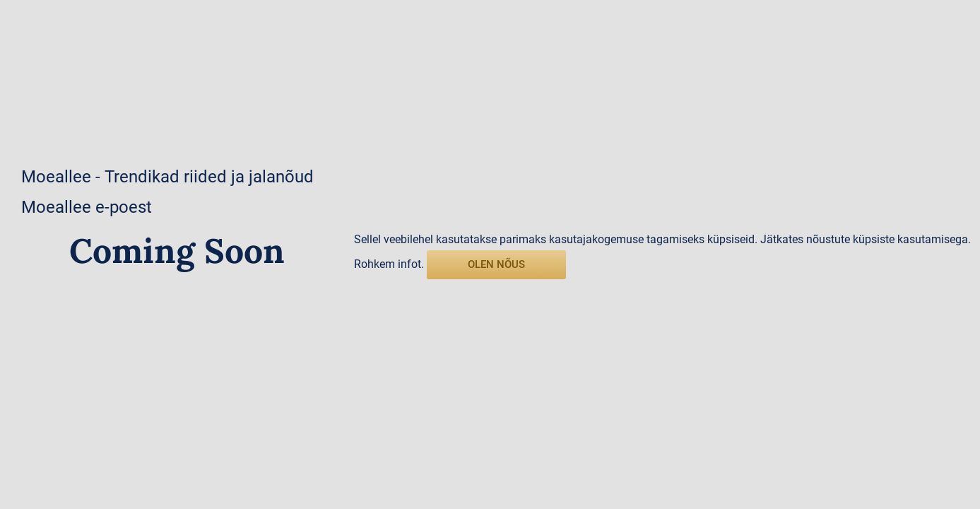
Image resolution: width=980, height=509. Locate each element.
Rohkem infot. (389, 264)
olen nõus (496, 264)
